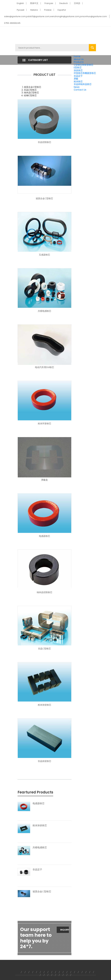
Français (49, 3)
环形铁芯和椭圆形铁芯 (85, 73)
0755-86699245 (12, 23)
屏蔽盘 (44, 480)
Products (79, 62)
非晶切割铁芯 (44, 142)
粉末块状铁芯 (44, 705)
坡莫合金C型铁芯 (44, 198)
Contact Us (80, 90)
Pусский (21, 10)
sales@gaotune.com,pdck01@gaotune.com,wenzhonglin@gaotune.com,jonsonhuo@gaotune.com (55, 16)
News (77, 87)
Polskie (48, 10)
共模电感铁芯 (44, 311)
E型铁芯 (78, 68)
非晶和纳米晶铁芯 (83, 84)
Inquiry (65, 930)
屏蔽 (76, 79)
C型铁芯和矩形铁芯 (84, 65)
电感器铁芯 (44, 536)
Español (62, 10)
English (20, 3)
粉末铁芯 (78, 81)
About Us (79, 59)
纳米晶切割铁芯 (44, 592)
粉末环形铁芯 (44, 424)
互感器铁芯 (44, 255)
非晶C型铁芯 (44, 649)
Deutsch (64, 3)
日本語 (77, 3)
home (77, 56)
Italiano (34, 10)
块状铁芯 (78, 70)
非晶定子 (78, 76)
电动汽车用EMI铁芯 (44, 367)
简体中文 (34, 3)
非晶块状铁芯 (44, 761)
